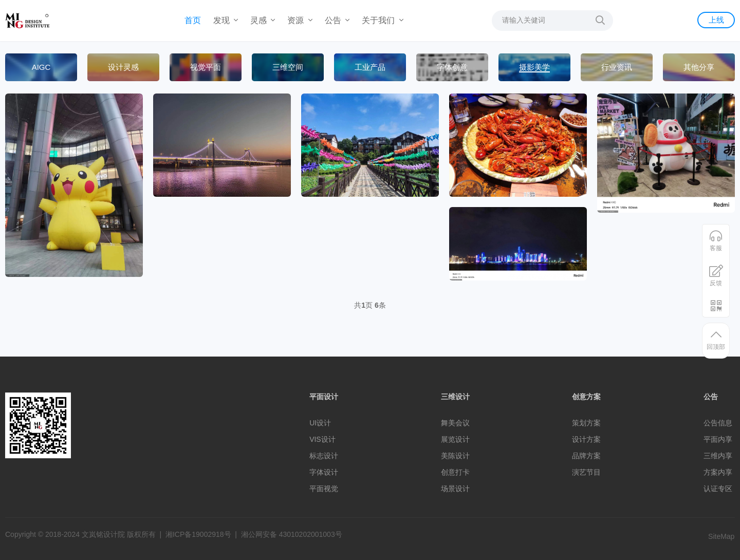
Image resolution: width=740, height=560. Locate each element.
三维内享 (718, 456)
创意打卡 (455, 472)
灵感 (263, 20)
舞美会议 (455, 423)
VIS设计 (322, 439)
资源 (300, 20)
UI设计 (320, 423)
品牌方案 (586, 456)
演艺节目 (586, 472)
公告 (337, 20)
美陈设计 (455, 456)
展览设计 (455, 439)
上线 (716, 20)
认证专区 (718, 489)
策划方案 (586, 423)
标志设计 (324, 456)
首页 (193, 20)
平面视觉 (324, 489)
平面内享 (718, 439)
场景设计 (455, 489)
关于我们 (382, 20)
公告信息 (718, 423)
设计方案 (586, 439)
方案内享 (718, 472)
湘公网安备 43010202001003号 (292, 534)
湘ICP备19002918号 (198, 534)
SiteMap (721, 536)
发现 (226, 20)
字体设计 (324, 472)
